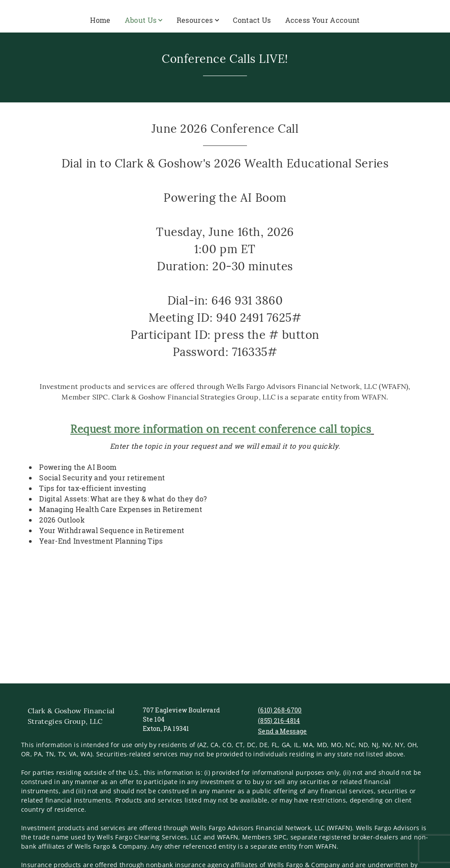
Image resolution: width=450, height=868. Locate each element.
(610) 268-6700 (280, 710)
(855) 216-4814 (279, 721)
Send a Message (282, 731)
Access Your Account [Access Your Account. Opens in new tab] (323, 20)
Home (100, 20)
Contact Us (252, 20)
